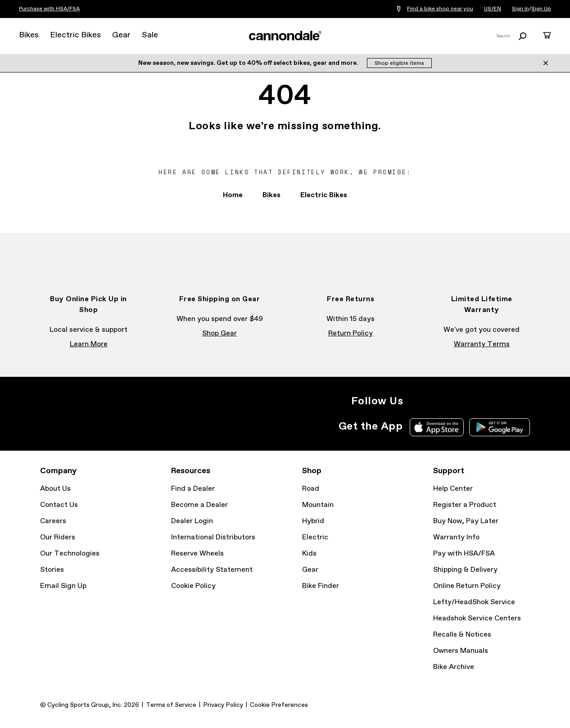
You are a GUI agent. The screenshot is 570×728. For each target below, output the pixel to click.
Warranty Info (456, 537)
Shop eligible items (399, 63)
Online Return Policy (467, 586)
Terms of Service (171, 705)
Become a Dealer (199, 505)
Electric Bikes (75, 35)
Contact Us (59, 505)
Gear (121, 35)
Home (233, 195)
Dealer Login (192, 521)
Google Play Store (500, 427)
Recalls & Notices (462, 635)
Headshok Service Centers (477, 618)
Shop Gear (219, 333)
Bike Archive (454, 667)
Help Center (453, 489)
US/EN (493, 9)
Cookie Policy (193, 586)
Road (311, 489)
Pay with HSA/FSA (464, 554)
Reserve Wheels (197, 554)
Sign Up (541, 9)
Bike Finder (321, 586)
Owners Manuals (461, 651)
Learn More (89, 344)
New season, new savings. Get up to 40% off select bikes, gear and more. (249, 63)
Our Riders (58, 537)
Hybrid (313, 521)
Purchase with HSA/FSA (49, 9)
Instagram (416, 401)
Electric (315, 537)
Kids (309, 554)
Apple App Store (437, 427)
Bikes (29, 35)
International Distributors (213, 537)
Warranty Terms (482, 344)
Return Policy (351, 333)
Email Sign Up (63, 586)
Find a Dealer (193, 489)
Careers (53, 521)
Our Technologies (70, 554)
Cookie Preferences (279, 705)
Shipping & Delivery (465, 570)
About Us (55, 489)
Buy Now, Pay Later (466, 521)
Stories (52, 570)
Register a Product (465, 505)
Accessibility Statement (212, 570)
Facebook (435, 401)
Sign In (520, 9)
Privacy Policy (223, 705)
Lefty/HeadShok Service (474, 602)
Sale (150, 35)
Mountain (318, 505)
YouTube (475, 401)
